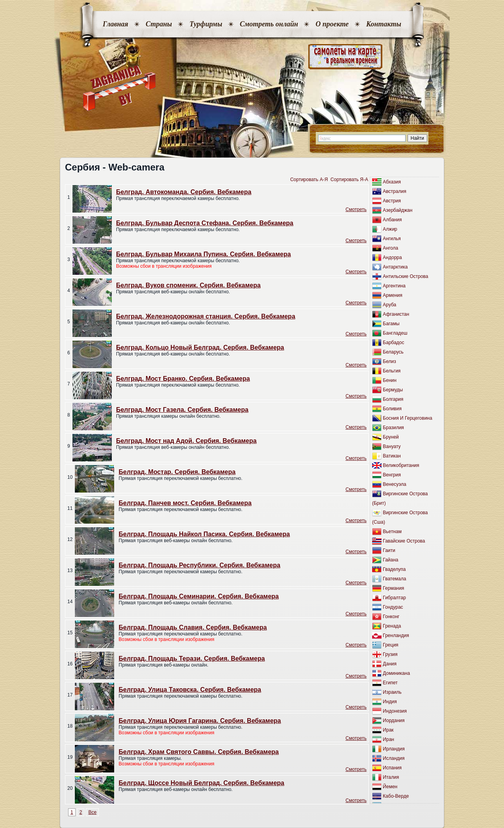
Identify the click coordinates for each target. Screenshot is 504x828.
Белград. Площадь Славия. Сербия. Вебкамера (193, 627)
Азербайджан (397, 210)
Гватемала (394, 579)
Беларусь (393, 352)
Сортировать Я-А (349, 180)
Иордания (394, 721)
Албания (392, 220)
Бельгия (392, 371)
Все (92, 812)
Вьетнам (392, 532)
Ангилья (392, 239)
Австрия (392, 201)
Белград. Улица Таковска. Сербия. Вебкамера (190, 690)
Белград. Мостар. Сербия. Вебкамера (177, 472)
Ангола (390, 248)
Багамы (391, 324)
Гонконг (391, 617)
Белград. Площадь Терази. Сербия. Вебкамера (192, 659)
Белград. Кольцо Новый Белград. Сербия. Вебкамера (200, 347)
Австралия (394, 191)
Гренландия (396, 635)
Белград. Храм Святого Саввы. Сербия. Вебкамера (199, 752)
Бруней (391, 437)
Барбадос (393, 343)
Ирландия (394, 749)
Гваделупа (394, 569)
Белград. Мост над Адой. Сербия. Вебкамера (186, 441)
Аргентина (394, 286)
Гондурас (393, 607)
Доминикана (396, 673)
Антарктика (395, 267)
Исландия (394, 758)
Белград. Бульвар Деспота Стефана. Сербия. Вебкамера (205, 223)
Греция (390, 645)
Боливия (392, 409)
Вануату (392, 446)
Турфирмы (206, 24)
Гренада (392, 626)
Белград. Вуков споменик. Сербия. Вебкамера (188, 285)
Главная (115, 24)
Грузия (390, 654)
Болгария (393, 399)
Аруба (389, 305)
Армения (392, 295)
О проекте (332, 24)
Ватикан (392, 456)
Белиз (389, 361)
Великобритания (401, 465)
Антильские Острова (405, 276)
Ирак (388, 730)
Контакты (384, 24)
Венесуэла (394, 484)
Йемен (390, 787)
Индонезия (395, 711)
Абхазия (392, 182)
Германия (393, 588)
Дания (390, 664)
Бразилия (393, 428)
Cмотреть (356, 209)
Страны (159, 24)
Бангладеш (395, 333)
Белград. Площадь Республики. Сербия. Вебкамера (199, 565)
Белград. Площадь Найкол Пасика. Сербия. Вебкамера (204, 534)
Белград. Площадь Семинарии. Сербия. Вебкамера (199, 596)
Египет (390, 683)
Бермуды (393, 390)
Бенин (390, 380)
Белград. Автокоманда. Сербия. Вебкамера (184, 192)
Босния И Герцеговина (407, 418)
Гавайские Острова (404, 541)
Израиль (392, 692)
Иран (388, 739)
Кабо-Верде (396, 796)
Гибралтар (394, 598)
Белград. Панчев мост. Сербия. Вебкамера (185, 503)
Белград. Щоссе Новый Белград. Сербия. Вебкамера (201, 783)
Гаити (389, 550)
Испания (392, 768)
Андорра (392, 257)
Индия (390, 702)
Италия (391, 777)
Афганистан (396, 314)
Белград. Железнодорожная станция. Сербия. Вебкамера (206, 316)
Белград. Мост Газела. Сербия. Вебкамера (182, 410)
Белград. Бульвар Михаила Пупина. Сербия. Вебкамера (204, 254)
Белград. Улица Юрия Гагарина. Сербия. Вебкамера (200, 721)
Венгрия (392, 475)
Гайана (390, 560)
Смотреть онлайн (269, 24)
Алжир (390, 229)
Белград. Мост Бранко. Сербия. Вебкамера (183, 379)
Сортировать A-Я (309, 180)
